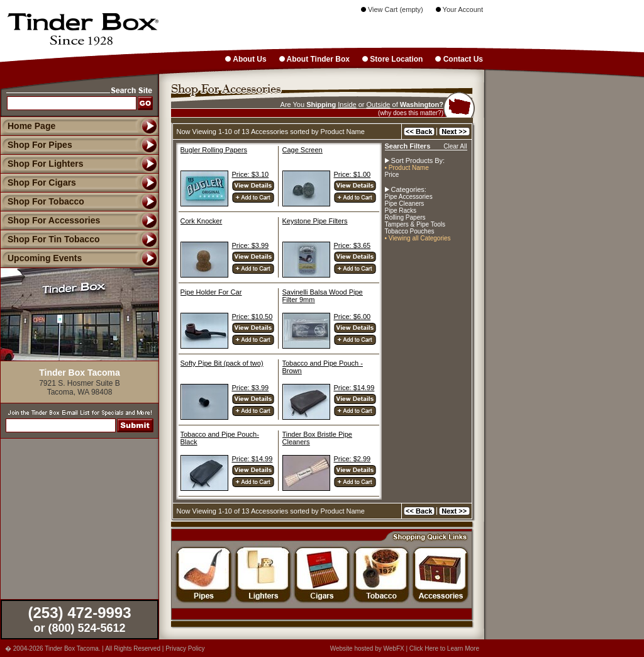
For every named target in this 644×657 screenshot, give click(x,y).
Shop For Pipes (36, 145)
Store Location (392, 59)
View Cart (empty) (392, 9)
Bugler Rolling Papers (214, 150)
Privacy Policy (185, 649)
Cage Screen (303, 150)
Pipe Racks (401, 211)
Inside (347, 104)
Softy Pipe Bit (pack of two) (222, 363)
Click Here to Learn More (444, 649)
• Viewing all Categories (418, 238)
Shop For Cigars (38, 182)
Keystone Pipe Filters (315, 221)
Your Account (459, 9)
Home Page (31, 126)
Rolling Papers (405, 217)
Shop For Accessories (50, 220)
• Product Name (407, 168)
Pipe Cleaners (405, 204)
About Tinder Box (314, 59)
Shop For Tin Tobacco (50, 239)
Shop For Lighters (42, 164)
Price (392, 175)
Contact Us (459, 59)
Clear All (455, 146)
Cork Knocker (202, 221)
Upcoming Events (41, 258)
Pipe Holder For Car (211, 292)
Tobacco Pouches (410, 231)
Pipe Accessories (409, 197)
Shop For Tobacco (42, 201)
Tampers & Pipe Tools (415, 224)
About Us (246, 59)
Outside (379, 104)
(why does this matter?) (411, 113)
